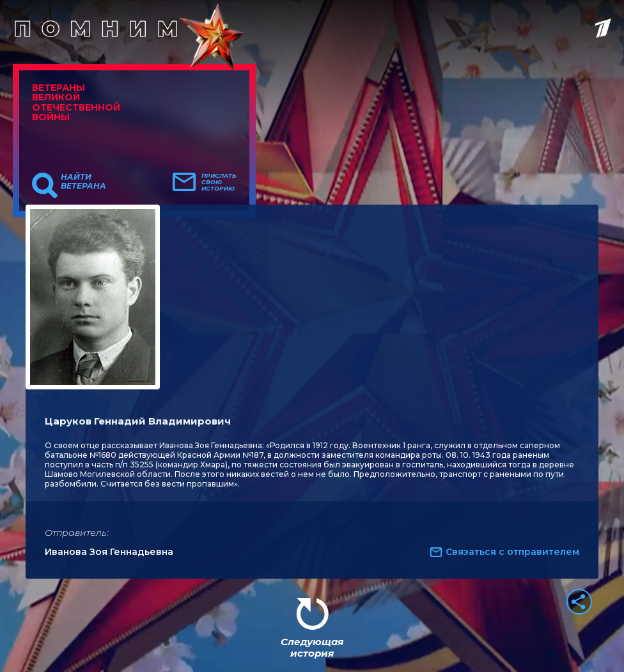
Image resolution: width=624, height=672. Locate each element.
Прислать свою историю (219, 182)
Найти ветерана (83, 182)
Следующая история (312, 647)
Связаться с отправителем (512, 552)
